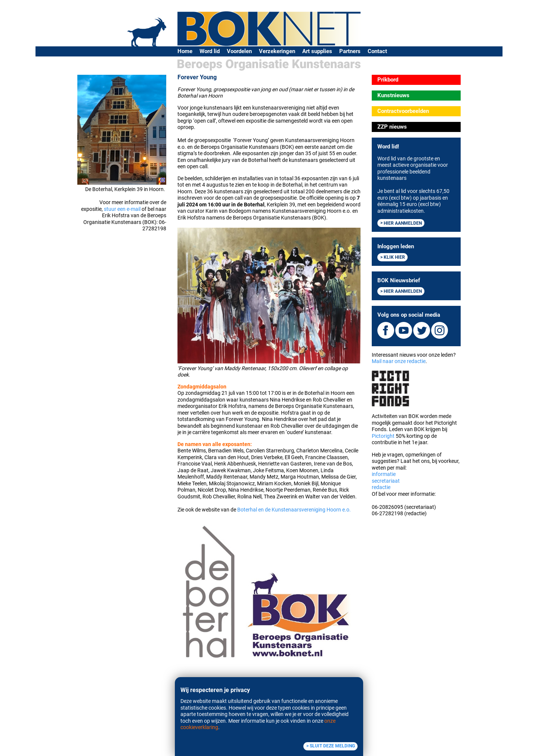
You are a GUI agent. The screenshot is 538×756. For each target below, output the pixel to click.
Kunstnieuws (393, 95)
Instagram (440, 330)
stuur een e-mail (122, 209)
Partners (350, 51)
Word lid (210, 51)
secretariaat (386, 481)
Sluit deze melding (332, 746)
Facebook (386, 330)
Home (185, 51)
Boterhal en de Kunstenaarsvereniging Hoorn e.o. (294, 510)
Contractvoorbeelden (403, 111)
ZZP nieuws (392, 127)
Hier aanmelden (403, 223)
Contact (377, 51)
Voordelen (239, 51)
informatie (384, 474)
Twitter (422, 330)
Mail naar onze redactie (399, 361)
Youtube (404, 330)
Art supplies (317, 51)
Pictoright (383, 436)
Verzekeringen (277, 51)
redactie (381, 487)
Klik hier (394, 257)
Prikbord (388, 80)
